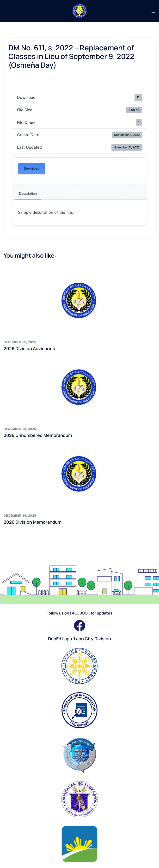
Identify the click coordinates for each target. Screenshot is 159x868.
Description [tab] (28, 193)
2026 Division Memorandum (33, 522)
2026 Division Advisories (29, 348)
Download (32, 169)
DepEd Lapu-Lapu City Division (79, 639)
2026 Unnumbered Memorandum (38, 435)
